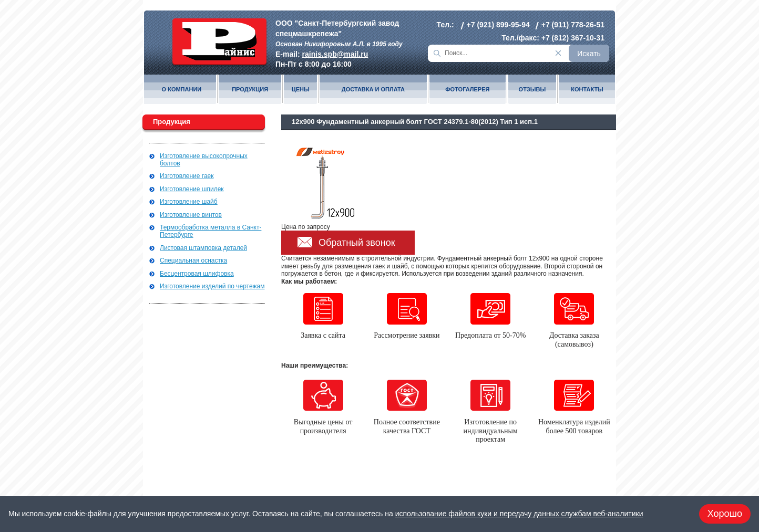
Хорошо (725, 514)
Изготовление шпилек (192, 189)
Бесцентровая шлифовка (197, 274)
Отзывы (532, 90)
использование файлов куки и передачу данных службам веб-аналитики (519, 514)
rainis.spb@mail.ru (335, 54)
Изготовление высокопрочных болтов (204, 160)
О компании (182, 90)
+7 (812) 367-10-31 (573, 38)
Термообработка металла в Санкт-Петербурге (211, 231)
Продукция (250, 90)
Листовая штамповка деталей (203, 248)
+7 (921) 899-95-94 (498, 25)
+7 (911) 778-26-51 (573, 25)
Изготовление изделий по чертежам (212, 286)
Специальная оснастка (193, 260)
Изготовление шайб (189, 202)
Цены (301, 90)
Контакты (587, 90)
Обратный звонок (357, 243)
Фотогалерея (467, 90)
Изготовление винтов (191, 215)
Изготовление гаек (187, 176)
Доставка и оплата (373, 90)
